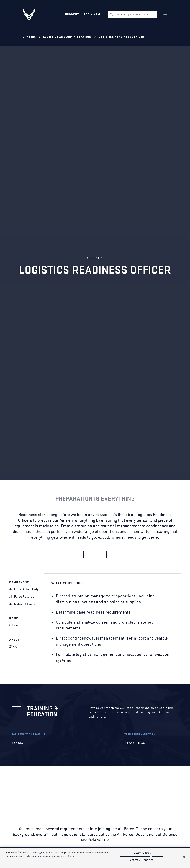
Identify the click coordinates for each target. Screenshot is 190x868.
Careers (29, 37)
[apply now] (95, 554)
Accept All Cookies (142, 860)
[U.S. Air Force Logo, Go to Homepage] (32, 14)
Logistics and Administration (67, 37)
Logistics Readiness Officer (122, 37)
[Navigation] (165, 14)
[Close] (184, 857)
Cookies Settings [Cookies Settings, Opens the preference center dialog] (142, 853)
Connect (72, 14)
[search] (132, 14)
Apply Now (92, 14)
